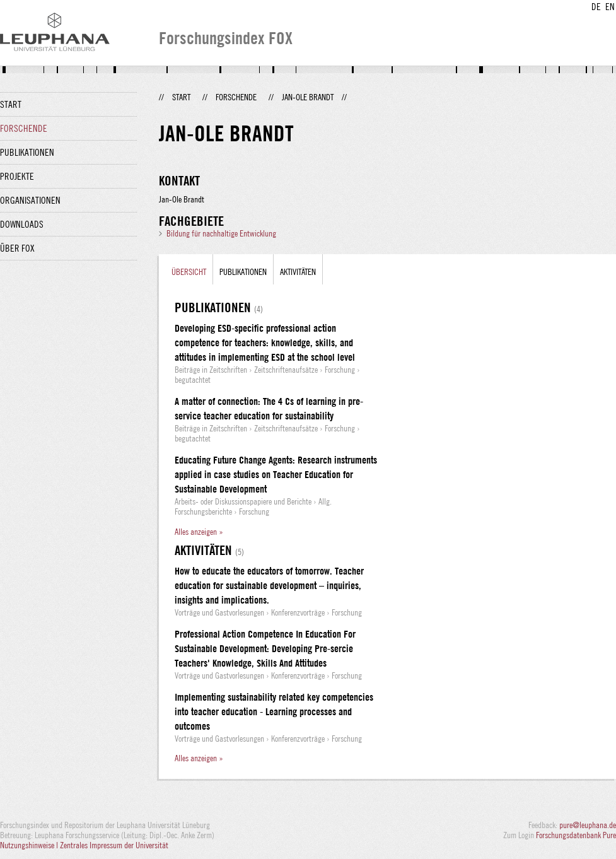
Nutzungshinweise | (30, 845)
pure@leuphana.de (588, 825)
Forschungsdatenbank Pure (576, 835)
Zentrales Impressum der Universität (114, 845)
